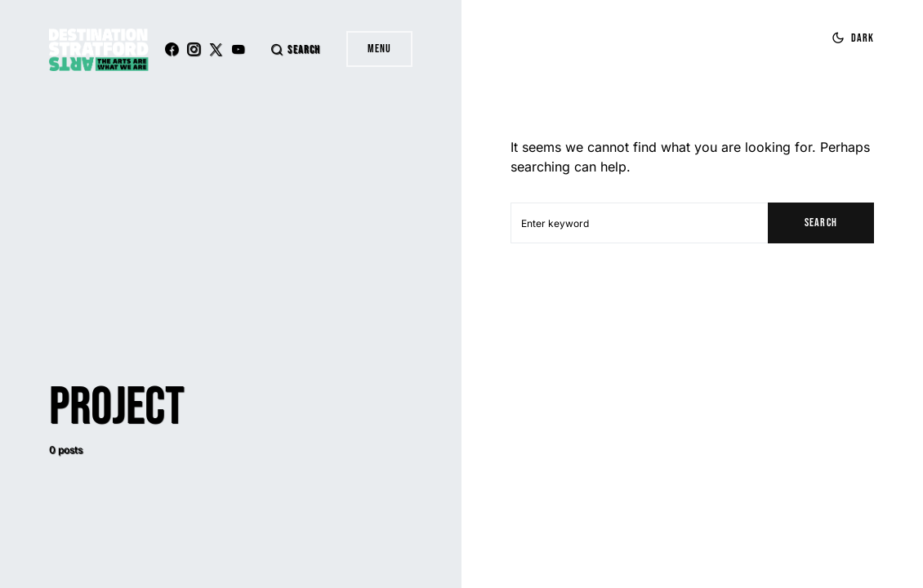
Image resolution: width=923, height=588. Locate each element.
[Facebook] (172, 49)
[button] (295, 49)
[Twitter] (216, 49)
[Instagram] (194, 49)
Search (820, 223)
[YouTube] (238, 49)
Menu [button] (379, 49)
